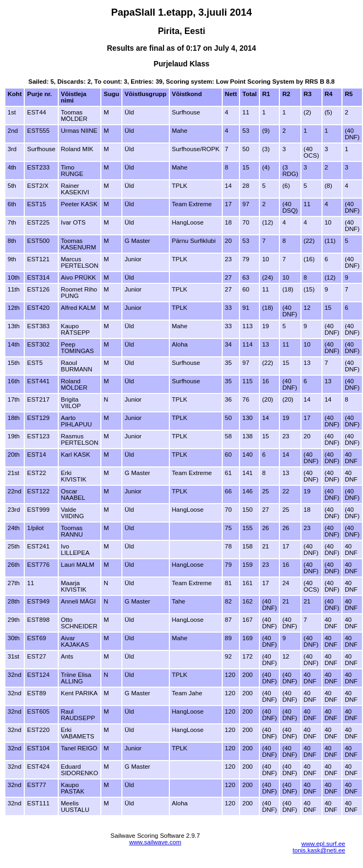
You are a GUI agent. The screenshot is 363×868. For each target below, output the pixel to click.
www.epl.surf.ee (323, 844)
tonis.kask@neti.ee (319, 850)
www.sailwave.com (155, 842)
